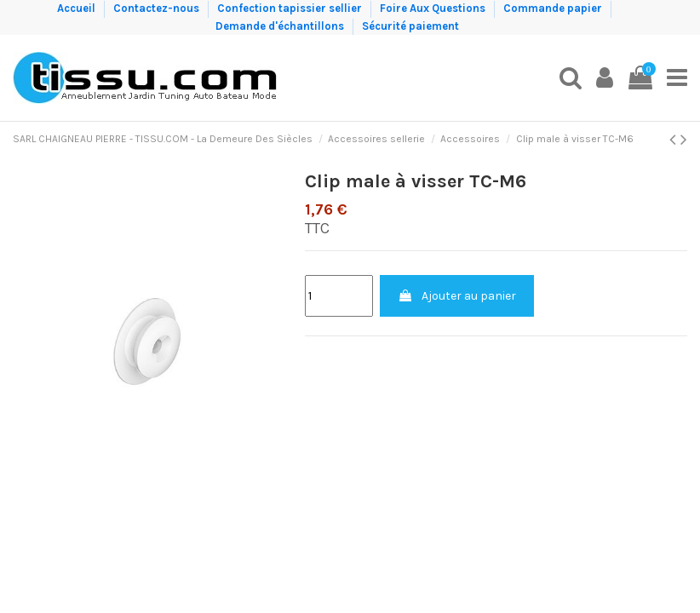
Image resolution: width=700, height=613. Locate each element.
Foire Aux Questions (434, 8)
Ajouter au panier (457, 296)
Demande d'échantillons (281, 26)
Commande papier (554, 8)
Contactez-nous (158, 8)
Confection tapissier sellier (291, 8)
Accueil (77, 8)
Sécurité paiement (410, 26)
